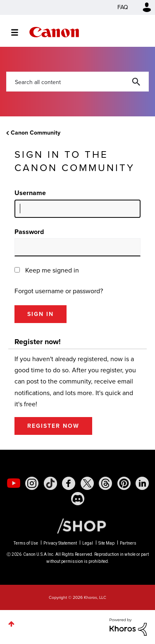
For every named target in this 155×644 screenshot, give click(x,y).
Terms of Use (26, 543)
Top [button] (11, 624)
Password (29, 232)
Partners (128, 543)
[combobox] (77, 82)
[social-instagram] (32, 483)
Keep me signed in (52, 270)
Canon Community (54, 32)
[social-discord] (78, 499)
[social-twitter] (87, 483)
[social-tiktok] (50, 483)
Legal (88, 543)
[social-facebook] (69, 483)
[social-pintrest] (124, 483)
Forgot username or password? (59, 291)
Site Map (106, 543)
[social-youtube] (14, 483)
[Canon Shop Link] (77, 526)
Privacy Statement (60, 543)
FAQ (123, 7)
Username (30, 193)
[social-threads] (105, 483)
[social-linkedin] (142, 483)
